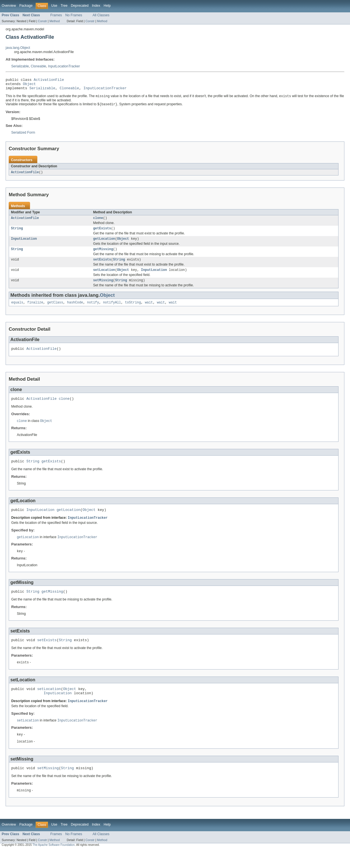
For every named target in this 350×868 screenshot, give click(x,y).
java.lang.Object (18, 48)
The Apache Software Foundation (54, 863)
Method (54, 21)
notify (93, 310)
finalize (35, 310)
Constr (42, 21)
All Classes (101, 15)
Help (107, 6)
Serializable (20, 66)
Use (54, 6)
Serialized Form (23, 136)
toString (133, 310)
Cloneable (39, 66)
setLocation (104, 277)
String (17, 233)
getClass (55, 310)
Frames (56, 15)
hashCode (75, 310)
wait (149, 310)
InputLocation (24, 244)
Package (26, 6)
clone (98, 222)
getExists (102, 233)
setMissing (103, 287)
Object (29, 85)
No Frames (74, 15)
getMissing (103, 255)
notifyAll (112, 310)
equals (17, 310)
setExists (102, 266)
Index (96, 6)
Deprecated (80, 6)
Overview (9, 6)
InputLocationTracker (64, 66)
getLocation (104, 244)
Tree (64, 6)
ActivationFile (49, 80)
